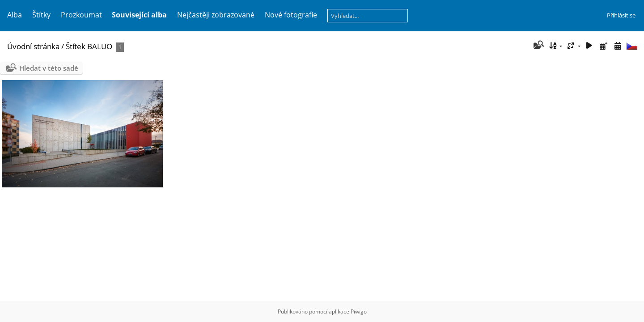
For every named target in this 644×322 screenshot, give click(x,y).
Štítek (76, 46)
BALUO (100, 46)
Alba (15, 15)
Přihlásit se (621, 15)
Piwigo (359, 311)
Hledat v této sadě (49, 68)
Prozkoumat (81, 15)
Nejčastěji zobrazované (216, 15)
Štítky (41, 15)
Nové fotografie (291, 15)
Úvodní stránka (33, 46)
